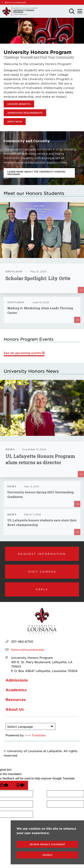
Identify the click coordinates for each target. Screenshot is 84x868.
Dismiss (47, 855)
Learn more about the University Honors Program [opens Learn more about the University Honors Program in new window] (36, 173)
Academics (16, 690)
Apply (42, 589)
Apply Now (15, 122)
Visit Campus (42, 572)
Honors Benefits (19, 104)
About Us (15, 709)
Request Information (42, 554)
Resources (16, 699)
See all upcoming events (22, 353)
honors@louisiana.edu (28, 649)
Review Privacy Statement (47, 844)
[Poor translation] (20, 785)
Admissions (17, 680)
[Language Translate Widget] (30, 726)
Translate (35, 735)
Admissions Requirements (25, 113)
